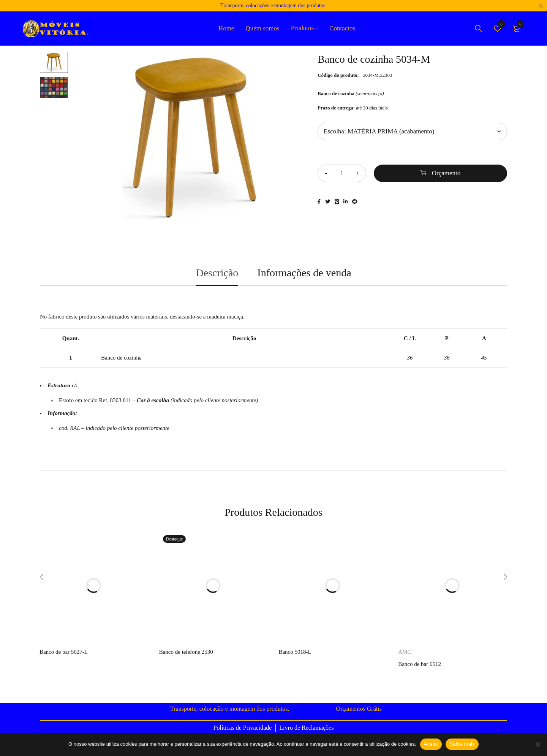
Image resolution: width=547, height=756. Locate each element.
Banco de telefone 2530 (186, 652)
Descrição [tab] (217, 273)
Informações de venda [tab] (304, 273)
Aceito (431, 744)
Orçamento (446, 173)
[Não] (538, 744)
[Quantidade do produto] (342, 173)
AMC (405, 652)
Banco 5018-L (295, 652)
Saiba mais (462, 744)
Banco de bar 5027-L (64, 652)
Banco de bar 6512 (420, 664)
